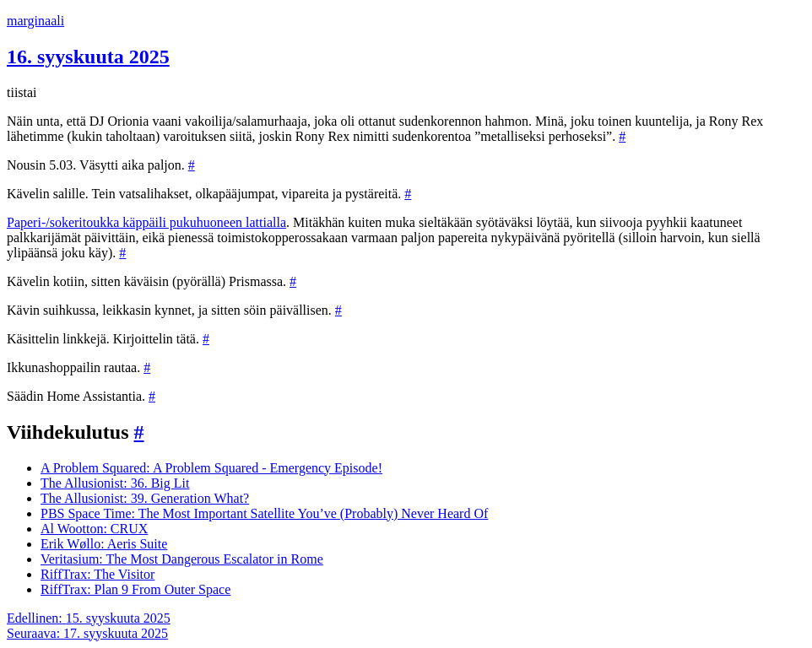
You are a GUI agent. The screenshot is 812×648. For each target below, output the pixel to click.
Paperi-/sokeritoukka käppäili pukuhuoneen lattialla (146, 222)
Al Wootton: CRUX (94, 529)
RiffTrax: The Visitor (97, 574)
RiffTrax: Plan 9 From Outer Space (135, 589)
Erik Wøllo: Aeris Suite (104, 544)
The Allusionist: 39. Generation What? (145, 498)
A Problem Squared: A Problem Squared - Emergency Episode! (211, 468)
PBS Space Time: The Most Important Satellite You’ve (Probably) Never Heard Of (264, 513)
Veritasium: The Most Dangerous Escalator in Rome (182, 559)
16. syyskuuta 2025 (88, 57)
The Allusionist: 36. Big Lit (115, 483)
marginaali (35, 21)
